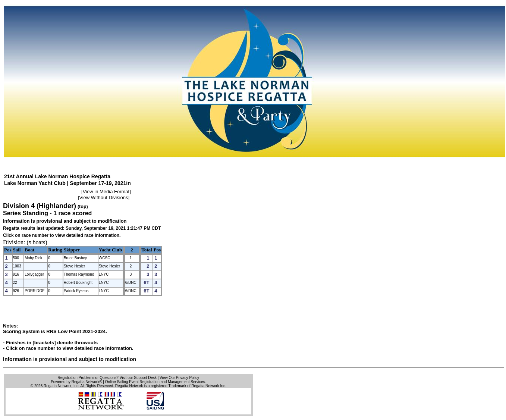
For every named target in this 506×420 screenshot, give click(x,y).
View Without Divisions (103, 198)
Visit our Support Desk (138, 378)
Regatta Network (57, 386)
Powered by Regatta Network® (76, 382)
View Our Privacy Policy (179, 378)
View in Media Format (106, 192)
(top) (83, 207)
